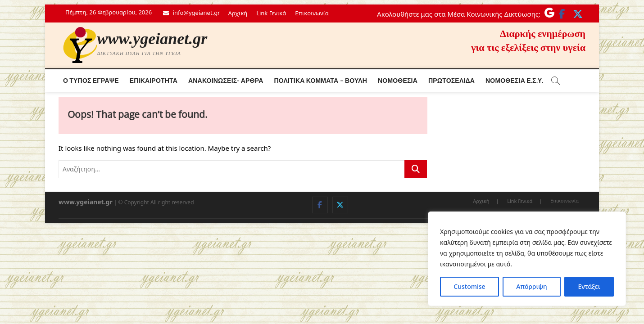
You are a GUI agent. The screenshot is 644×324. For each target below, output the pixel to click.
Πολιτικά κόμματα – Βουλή (320, 80)
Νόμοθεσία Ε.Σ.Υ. (514, 80)
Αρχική (238, 13)
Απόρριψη (531, 286)
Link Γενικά (271, 13)
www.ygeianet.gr (152, 39)
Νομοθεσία (398, 80)
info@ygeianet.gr (191, 13)
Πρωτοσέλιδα (451, 80)
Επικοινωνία (312, 13)
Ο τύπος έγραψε (91, 80)
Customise (469, 286)
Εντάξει (589, 286)
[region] (527, 259)
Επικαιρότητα (154, 80)
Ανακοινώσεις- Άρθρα (226, 80)
